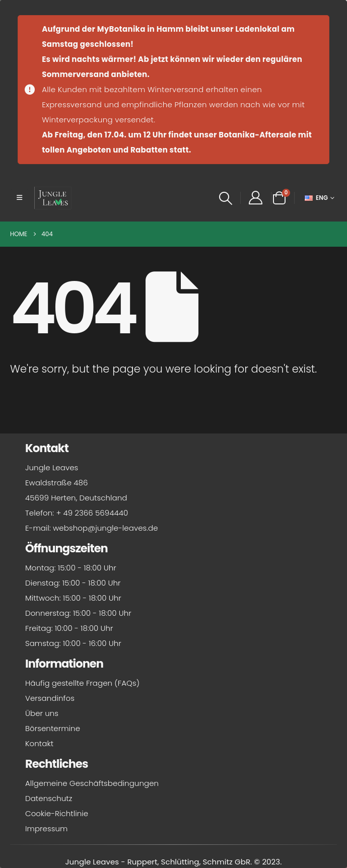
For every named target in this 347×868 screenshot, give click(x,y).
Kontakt (39, 743)
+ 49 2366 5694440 (92, 513)
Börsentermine (53, 728)
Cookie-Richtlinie (57, 813)
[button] (19, 198)
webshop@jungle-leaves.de (106, 528)
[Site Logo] (53, 198)
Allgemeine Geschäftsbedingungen (92, 783)
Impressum (46, 828)
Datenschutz (49, 798)
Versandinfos (50, 698)
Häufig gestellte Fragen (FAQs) (82, 683)
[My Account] (256, 198)
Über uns (42, 713)
